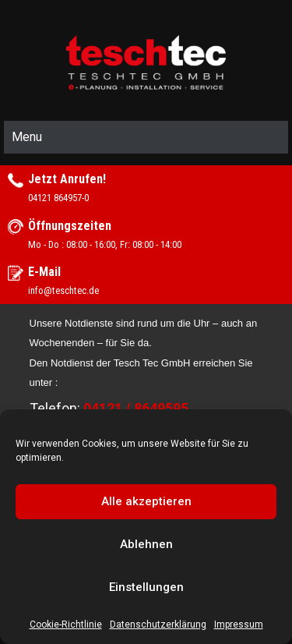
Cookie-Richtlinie (66, 625)
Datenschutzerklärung (158, 625)
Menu (27, 137)
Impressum (239, 625)
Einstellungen (146, 587)
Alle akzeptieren (146, 501)
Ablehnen (146, 544)
